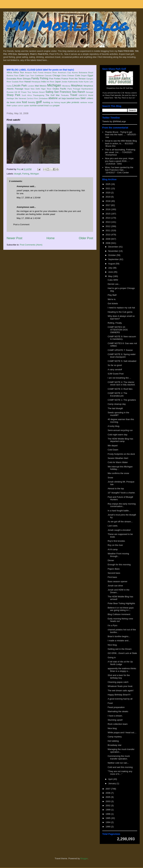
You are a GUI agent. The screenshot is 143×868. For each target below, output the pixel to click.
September (114, 259)
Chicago (57, 75)
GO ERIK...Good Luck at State (122, 653)
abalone (53, 98)
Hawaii (28, 82)
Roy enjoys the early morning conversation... (122, 505)
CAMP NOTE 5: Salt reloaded (122, 361)
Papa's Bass (114, 569)
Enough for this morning (119, 565)
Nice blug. (112, 645)
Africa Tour (18, 72)
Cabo (22, 75)
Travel (74, 95)
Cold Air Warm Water (118, 462)
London (31, 86)
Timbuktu (65, 95)
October (112, 255)
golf (39, 102)
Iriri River (50, 82)
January (112, 783)
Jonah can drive (115, 586)
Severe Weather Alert (118, 458)
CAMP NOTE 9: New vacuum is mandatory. (122, 338)
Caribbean (39, 75)
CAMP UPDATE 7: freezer (120, 350)
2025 (108, 184)
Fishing (44, 78)
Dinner (111, 560)
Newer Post (14, 238)
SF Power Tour (25, 92)
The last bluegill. (115, 408)
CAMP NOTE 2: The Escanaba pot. (117, 394)
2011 (108, 230)
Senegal (90, 92)
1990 (108, 827)
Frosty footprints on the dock (121, 454)
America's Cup (64, 72)
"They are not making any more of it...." (120, 773)
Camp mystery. (115, 737)
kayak (63, 102)
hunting (46, 102)
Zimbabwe (43, 98)
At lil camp (113, 549)
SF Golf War (128, 88)
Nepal (27, 89)
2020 (108, 193)
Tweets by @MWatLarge (114, 121)
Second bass (114, 573)
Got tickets (113, 303)
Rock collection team (118, 724)
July (110, 268)
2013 (108, 222)
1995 (108, 818)
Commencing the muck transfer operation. (119, 757)
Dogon (84, 75)
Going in (112, 657)
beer (83, 98)
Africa (9, 72)
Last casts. (113, 526)
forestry (32, 102)
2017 (108, 205)
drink (19, 102)
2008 (108, 243)
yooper (56, 105)
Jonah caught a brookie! (119, 530)
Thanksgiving (39, 95)
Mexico (43, 86)
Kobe (81, 82)
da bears (11, 102)
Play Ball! (112, 295)
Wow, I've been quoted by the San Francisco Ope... (119, 169)
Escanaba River (14, 79)
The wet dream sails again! (120, 690)
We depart (113, 446)
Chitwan (71, 75)
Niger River (46, 89)
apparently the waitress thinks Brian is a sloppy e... (122, 670)
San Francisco (63, 92)
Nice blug (112, 728)
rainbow (84, 102)
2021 (108, 188)
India (43, 82)
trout (46, 105)
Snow (110, 478)
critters (90, 98)
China (64, 75)
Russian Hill (12, 92)
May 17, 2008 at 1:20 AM (29, 198)
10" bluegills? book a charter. (121, 493)
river (9, 105)
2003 (108, 801)
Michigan (54, 85)
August (112, 264)
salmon (21, 106)
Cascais (48, 75)
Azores (75, 72)
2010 (108, 235)
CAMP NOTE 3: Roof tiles (120, 389)
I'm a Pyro (112, 625)
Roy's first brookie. (116, 541)
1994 (108, 822)
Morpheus (77, 86)
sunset (40, 105)
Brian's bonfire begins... (119, 636)
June (111, 272)
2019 (108, 197)
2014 (108, 218)
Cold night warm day (117, 435)
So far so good (115, 365)
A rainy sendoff (115, 370)
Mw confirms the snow (118, 473)
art (60, 98)
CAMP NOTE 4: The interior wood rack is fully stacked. (121, 383)
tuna (51, 106)
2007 (108, 789)
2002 (108, 806)
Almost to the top (116, 489)
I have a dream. (115, 716)
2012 (108, 226)
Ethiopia (27, 79)
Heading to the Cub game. (120, 312)
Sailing (49, 92)
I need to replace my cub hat (121, 308)
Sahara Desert (38, 92)
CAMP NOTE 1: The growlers (122, 400)
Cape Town (30, 76)
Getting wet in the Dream (120, 649)
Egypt (90, 75)
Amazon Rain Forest (34, 72)
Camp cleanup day (117, 404)
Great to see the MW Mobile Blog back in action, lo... (121, 142)
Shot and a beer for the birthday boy (119, 677)
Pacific (63, 89)
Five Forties (55, 79)
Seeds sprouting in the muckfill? (118, 414)
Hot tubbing (113, 741)
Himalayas (36, 82)
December (114, 247)
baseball (71, 98)
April (111, 779)
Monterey (66, 86)
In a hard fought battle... (119, 511)
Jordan (65, 82)
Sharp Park (13, 95)
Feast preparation (116, 707)
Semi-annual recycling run (120, 430)
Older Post (86, 238)
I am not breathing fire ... (119, 378)
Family (35, 78)
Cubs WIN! (113, 280)
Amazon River (51, 72)
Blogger (84, 858)
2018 (108, 201)
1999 (108, 810)
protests (75, 102)
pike (69, 102)
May (111, 276)
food (24, 102)
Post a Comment (21, 224)
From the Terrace (77, 79)
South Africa (27, 95)
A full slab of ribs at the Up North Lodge (120, 663)
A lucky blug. (114, 426)
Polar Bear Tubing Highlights (121, 603)
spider (27, 105)
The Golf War (53, 95)
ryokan (14, 105)
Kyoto (86, 82)
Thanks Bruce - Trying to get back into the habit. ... (118, 133)
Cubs (78, 75)
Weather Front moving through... (118, 555)
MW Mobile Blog (67, 25)
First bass (112, 577)
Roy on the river (115, 545)
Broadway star (114, 745)
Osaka (56, 89)
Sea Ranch (79, 92)
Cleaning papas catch (118, 682)
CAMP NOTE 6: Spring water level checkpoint (122, 356)
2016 (108, 209)
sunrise (33, 105)
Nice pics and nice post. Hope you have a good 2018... (119, 160)
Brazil (91, 72)
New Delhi (35, 89)
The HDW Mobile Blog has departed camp (120, 440)
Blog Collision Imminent (119, 614)
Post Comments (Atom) (31, 245)
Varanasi (22, 98)
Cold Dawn (113, 450)
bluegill (18, 174)
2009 (108, 239)
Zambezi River (33, 99)
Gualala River (18, 82)
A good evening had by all (120, 699)
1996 (108, 814)
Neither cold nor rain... (118, 763)
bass (78, 98)
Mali (37, 86)
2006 (108, 793)
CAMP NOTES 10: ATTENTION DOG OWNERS (118, 330)
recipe (90, 102)
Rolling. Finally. (115, 323)
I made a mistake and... (119, 641)
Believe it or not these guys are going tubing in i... (121, 609)
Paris (70, 89)
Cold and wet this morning (120, 767)
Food (110, 703)
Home (51, 238)
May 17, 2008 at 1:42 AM (29, 218)
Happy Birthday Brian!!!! (119, 695)
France (65, 79)
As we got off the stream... (120, 522)
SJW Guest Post (115, 374)
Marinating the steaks (118, 711)
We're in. (112, 299)
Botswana (83, 72)
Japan (58, 82)
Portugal (77, 89)
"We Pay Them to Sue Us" (125, 98)
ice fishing (55, 102)
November (114, 251)
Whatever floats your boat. (120, 686)
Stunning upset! (115, 720)
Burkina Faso (13, 75)
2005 (108, 797)
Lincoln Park (20, 86)
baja (64, 98)
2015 (108, 214)
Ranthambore (87, 89)
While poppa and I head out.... (122, 732)
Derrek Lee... (114, 284)
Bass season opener (117, 581)
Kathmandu (73, 82)
